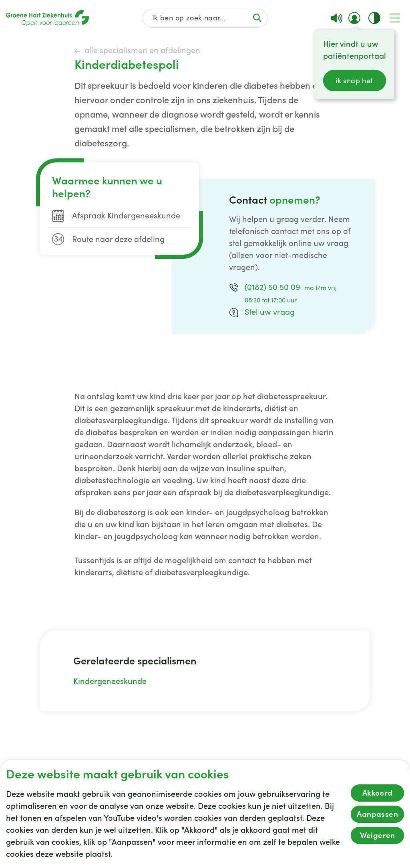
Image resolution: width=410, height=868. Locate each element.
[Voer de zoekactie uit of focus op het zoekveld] (257, 18)
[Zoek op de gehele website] (205, 18)
